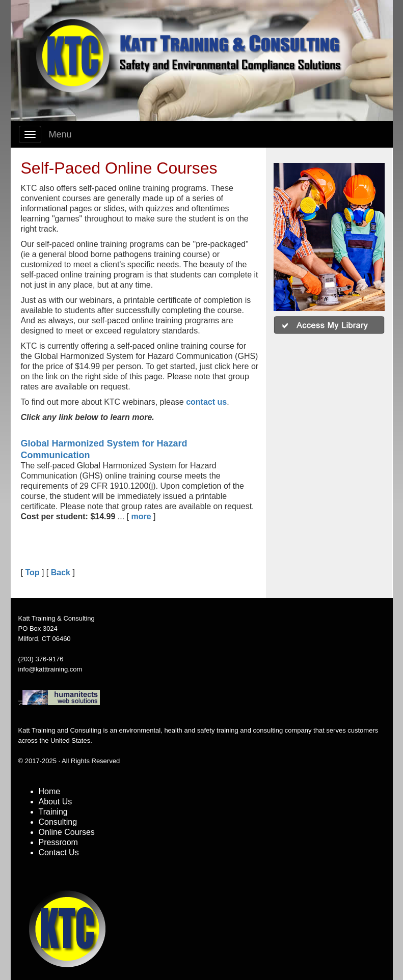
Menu (60, 134)
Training (53, 812)
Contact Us (59, 852)
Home (50, 791)
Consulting (58, 822)
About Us (56, 802)
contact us (206, 402)
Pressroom (58, 842)
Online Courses (67, 832)
